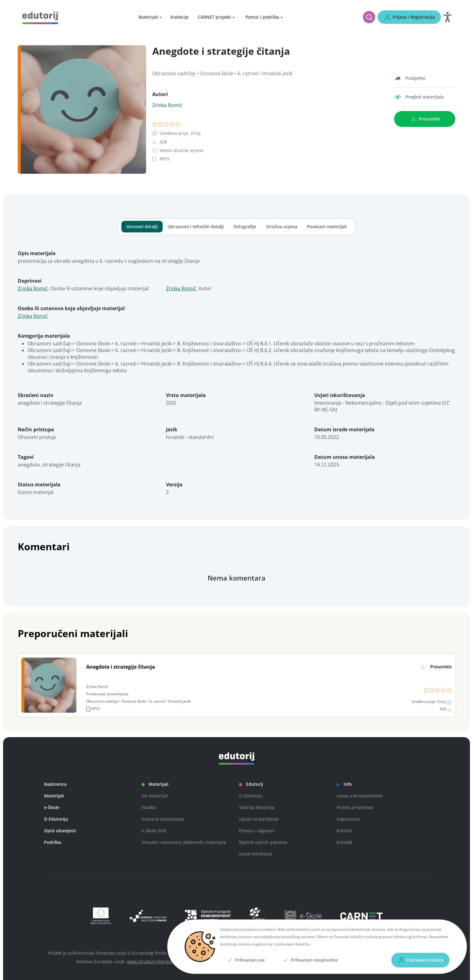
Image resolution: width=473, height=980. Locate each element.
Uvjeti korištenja (256, 854)
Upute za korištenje (259, 819)
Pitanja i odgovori (257, 831)
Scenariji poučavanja (163, 819)
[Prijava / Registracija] (409, 17)
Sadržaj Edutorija (257, 807)
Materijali (54, 796)
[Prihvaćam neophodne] (310, 960)
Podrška (53, 842)
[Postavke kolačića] (420, 960)
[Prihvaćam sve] (246, 960)
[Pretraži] (369, 17)
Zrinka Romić (167, 105)
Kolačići (344, 831)
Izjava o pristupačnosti (360, 796)
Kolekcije (180, 17)
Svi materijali (155, 796)
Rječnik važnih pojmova (263, 842)
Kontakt (344, 842)
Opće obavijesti (60, 831)
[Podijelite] (410, 78)
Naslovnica (55, 784)
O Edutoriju (56, 819)
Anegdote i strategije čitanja (121, 667)
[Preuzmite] (425, 119)
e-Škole (52, 807)
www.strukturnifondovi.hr (153, 961)
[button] (150, 17)
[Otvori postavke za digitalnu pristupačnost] (447, 17)
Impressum (348, 819)
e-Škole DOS (154, 831)
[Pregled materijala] (419, 97)
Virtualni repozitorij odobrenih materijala (184, 842)
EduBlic (149, 807)
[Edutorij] (40, 17)
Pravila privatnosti (355, 807)
